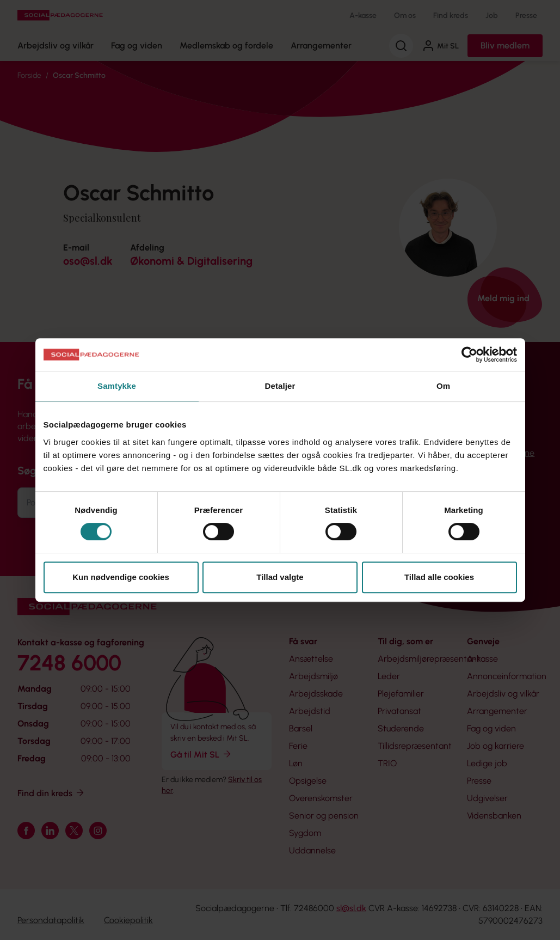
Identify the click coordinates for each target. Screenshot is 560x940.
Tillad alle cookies (439, 577)
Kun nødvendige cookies (121, 577)
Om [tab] (443, 386)
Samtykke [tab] (117, 386)
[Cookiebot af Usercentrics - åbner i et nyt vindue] (469, 355)
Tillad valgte (280, 577)
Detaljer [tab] (280, 386)
